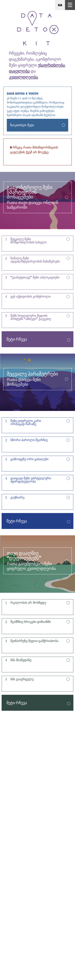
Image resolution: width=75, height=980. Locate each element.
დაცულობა (19, 71)
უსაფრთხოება (51, 65)
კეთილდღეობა (23, 77)
